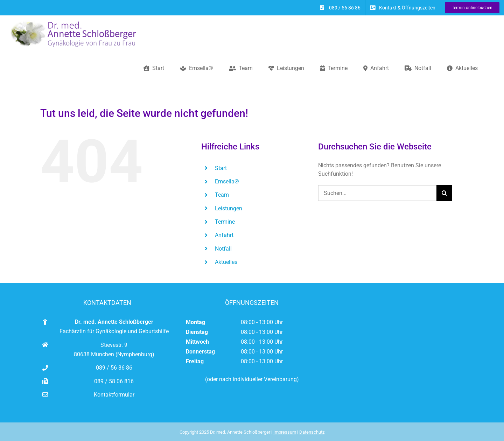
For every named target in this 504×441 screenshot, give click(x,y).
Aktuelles (226, 262)
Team (222, 195)
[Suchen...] (377, 193)
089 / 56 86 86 (114, 368)
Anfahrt (224, 235)
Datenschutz (312, 432)
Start (221, 168)
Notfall (223, 249)
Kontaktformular (114, 395)
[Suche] (444, 193)
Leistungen (229, 208)
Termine (225, 222)
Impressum (285, 432)
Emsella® (227, 181)
